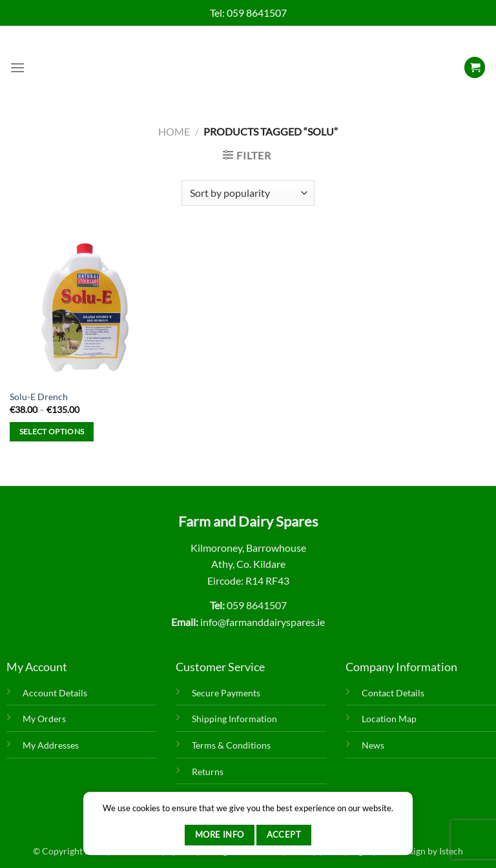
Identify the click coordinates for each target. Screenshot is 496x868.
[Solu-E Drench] (85, 307)
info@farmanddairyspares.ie (263, 622)
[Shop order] (248, 193)
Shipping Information (234, 719)
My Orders (44, 719)
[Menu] (17, 67)
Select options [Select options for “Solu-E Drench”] (52, 431)
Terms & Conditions (231, 745)
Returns (208, 772)
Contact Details (393, 693)
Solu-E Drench (39, 397)
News (373, 745)
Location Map (389, 719)
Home (174, 131)
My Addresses (51, 745)
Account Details (55, 693)
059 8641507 (257, 13)
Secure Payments (226, 693)
